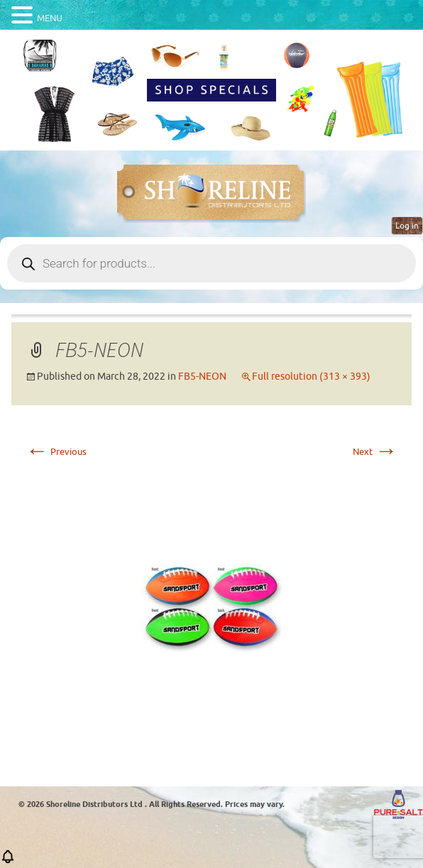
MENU (50, 18)
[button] (8, 861)
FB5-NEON (202, 377)
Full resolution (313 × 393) (311, 377)
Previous (56, 452)
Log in (407, 226)
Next (375, 452)
